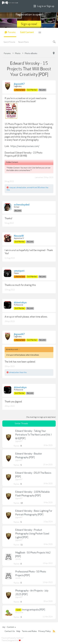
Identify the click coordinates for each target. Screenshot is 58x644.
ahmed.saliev (21, 188)
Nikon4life (19, 613)
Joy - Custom (9, 627)
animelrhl (31, 188)
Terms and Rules (29, 631)
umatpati (19, 271)
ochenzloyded (22, 205)
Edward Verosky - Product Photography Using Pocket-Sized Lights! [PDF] (32, 534)
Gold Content (27, 32)
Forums (12, 32)
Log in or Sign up (44, 6)
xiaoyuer (12, 188)
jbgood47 (19, 84)
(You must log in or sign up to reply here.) (41, 417)
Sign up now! (29, 24)
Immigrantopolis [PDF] (33, 610)
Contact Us (10, 631)
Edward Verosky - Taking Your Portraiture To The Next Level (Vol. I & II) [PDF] (33, 435)
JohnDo (18, 559)
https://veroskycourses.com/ (25, 146)
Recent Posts (24, 42)
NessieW (19, 236)
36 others (41, 188)
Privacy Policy (45, 631)
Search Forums (9, 42)
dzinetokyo (20, 303)
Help (18, 631)
